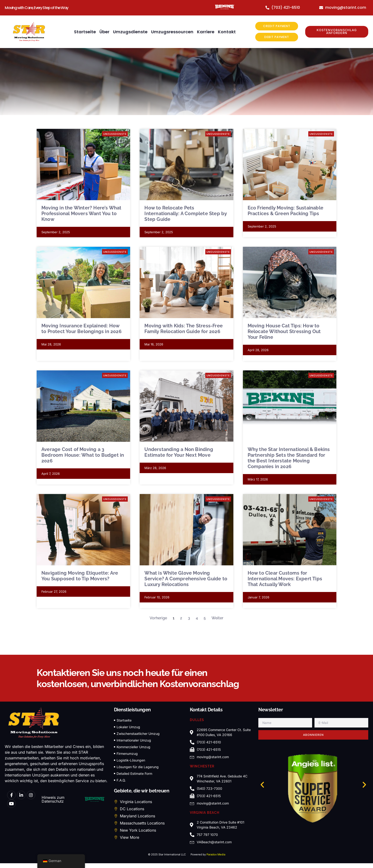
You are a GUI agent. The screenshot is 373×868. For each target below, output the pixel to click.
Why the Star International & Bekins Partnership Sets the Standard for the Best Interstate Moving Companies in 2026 (289, 458)
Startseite (85, 32)
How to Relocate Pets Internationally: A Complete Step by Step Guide (186, 214)
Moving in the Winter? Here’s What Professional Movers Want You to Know (81, 214)
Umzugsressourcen (172, 32)
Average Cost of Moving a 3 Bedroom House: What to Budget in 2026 (83, 455)
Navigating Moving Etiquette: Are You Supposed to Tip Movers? (80, 576)
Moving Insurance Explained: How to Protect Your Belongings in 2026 (81, 329)
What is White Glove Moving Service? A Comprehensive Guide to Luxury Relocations (186, 579)
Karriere (206, 32)
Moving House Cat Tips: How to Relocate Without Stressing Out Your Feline (284, 332)
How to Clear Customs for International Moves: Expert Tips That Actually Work (285, 579)
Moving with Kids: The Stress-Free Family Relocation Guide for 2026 (184, 329)
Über (104, 32)
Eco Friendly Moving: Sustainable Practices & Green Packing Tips (285, 211)
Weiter (217, 618)
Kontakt (227, 32)
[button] (262, 785)
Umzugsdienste (130, 32)
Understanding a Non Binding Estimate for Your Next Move (179, 452)
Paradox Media (216, 855)
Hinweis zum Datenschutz (53, 800)
